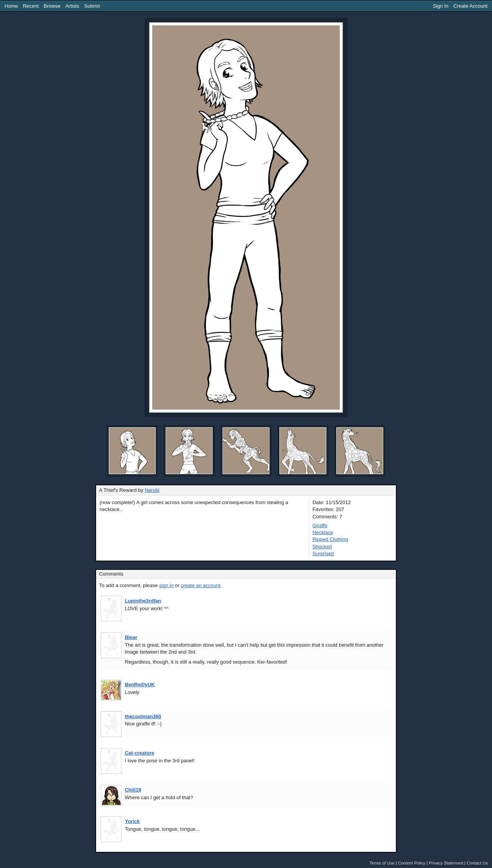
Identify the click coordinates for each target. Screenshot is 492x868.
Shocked (322, 547)
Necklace (323, 532)
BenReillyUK (140, 685)
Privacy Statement (446, 863)
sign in (166, 585)
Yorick (132, 821)
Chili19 (133, 790)
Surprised (323, 553)
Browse (52, 6)
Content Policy (411, 863)
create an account (200, 585)
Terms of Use (382, 863)
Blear (131, 637)
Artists (72, 6)
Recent (31, 6)
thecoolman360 (143, 716)
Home (11, 6)
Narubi (152, 490)
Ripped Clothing (330, 539)
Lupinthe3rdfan (143, 601)
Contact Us (477, 863)
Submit (92, 6)
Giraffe (320, 525)
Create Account (470, 6)
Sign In (440, 6)
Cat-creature (140, 753)
